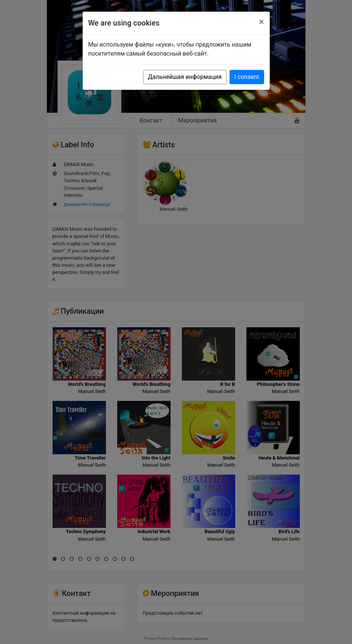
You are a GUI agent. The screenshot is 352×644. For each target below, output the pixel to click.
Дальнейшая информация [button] (185, 77)
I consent (247, 77)
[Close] (262, 22)
